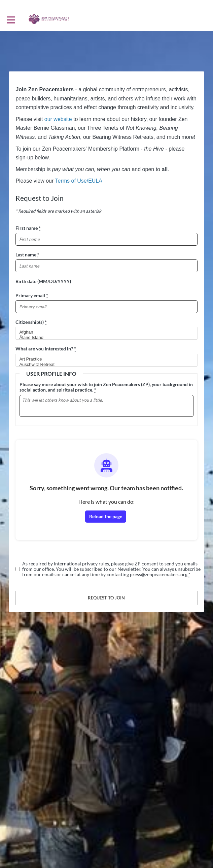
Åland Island (103, 338)
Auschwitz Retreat (103, 365)
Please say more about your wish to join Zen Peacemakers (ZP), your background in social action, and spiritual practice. (106, 387)
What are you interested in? (46, 349)
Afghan (103, 332)
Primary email (32, 295)
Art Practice (103, 359)
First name (28, 228)
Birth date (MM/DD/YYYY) (43, 281)
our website (58, 119)
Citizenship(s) (31, 322)
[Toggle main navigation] (11, 19)
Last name (27, 255)
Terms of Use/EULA (78, 181)
